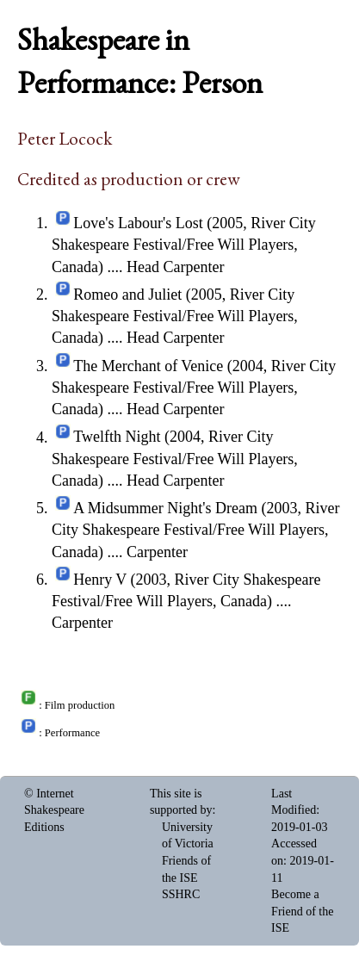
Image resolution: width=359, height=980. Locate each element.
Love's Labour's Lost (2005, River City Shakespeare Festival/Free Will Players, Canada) (184, 245)
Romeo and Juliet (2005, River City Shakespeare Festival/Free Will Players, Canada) (175, 316)
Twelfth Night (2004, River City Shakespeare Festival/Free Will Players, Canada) (175, 459)
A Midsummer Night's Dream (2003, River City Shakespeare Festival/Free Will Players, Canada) (195, 530)
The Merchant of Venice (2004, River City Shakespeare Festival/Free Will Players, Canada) (194, 388)
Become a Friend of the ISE (302, 911)
